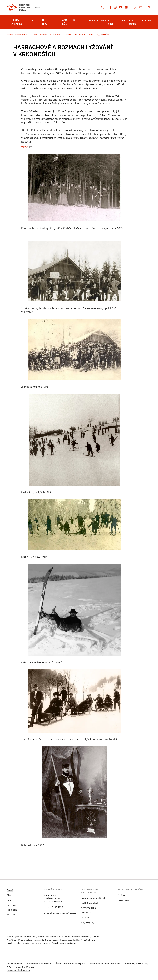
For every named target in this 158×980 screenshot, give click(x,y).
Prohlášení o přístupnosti (40, 963)
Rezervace (86, 912)
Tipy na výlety (87, 922)
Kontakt (147, 20)
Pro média (12, 910)
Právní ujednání (15, 963)
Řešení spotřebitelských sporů (72, 963)
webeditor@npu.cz (35, 967)
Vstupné (85, 917)
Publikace (12, 905)
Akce (103, 20)
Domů (10, 890)
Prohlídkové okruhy (90, 903)
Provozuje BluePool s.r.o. (19, 970)
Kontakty (11, 914)
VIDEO (27, 147)
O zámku (122, 895)
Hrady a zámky (22, 22)
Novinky (94, 20)
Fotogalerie (123, 900)
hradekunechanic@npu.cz (63, 913)
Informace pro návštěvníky (94, 898)
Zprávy (10, 900)
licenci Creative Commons (77, 936)
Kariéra (123, 20)
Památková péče (73, 22)
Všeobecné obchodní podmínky (107, 963)
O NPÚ (47, 22)
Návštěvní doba (88, 908)
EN (149, 7)
